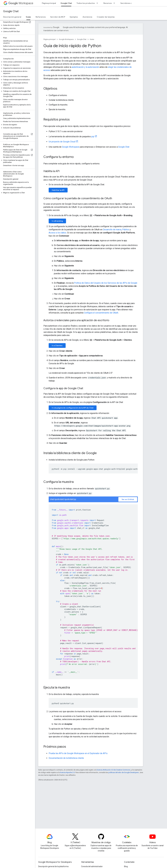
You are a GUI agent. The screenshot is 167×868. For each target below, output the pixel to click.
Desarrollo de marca (112, 230)
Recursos (108, 3)
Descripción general (12, 17)
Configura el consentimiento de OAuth (101, 313)
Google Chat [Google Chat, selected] (66, 3)
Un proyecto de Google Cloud (62, 142)
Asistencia (87, 17)
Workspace (21, 3)
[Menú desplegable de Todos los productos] (98, 3)
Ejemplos (74, 17)
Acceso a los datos (57, 233)
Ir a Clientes (57, 345)
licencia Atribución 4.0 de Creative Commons (114, 770)
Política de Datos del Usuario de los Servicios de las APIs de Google (106, 283)
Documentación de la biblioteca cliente (66, 758)
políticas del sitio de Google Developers (124, 772)
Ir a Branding (57, 221)
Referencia (41, 17)
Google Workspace (66, 39)
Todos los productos (86, 3)
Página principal (49, 3)
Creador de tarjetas (106, 17)
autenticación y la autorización (85, 67)
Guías (92, 39)
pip (93, 137)
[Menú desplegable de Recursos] (115, 3)
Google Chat (11, 11)
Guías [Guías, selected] (28, 17)
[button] (17, 25)
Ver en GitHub (128, 499)
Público (126, 230)
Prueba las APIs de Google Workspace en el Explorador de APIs (78, 753)
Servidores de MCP (129, 3)
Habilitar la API (58, 190)
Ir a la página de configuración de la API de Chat (73, 408)
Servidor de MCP (58, 17)
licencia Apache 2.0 (67, 772)
